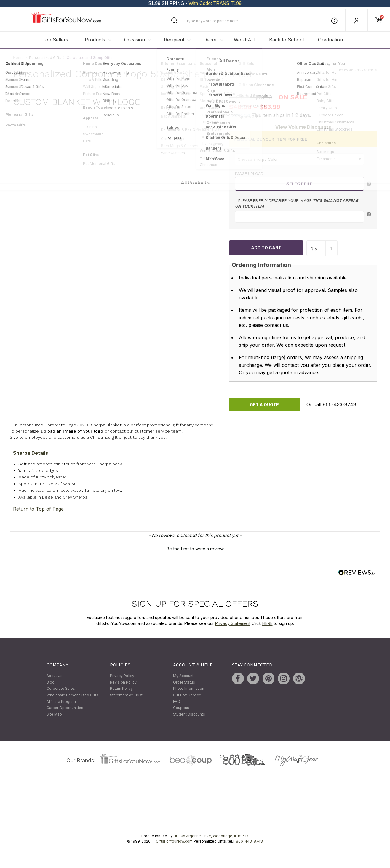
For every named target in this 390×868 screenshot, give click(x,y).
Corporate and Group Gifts (90, 58)
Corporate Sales (61, 689)
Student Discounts (189, 714)
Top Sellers (55, 40)
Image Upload (249, 174)
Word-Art (244, 40)
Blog (51, 682)
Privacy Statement (233, 623)
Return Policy (121, 689)
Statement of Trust (126, 695)
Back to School (286, 40)
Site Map (54, 714)
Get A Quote (264, 405)
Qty (314, 249)
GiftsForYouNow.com (174, 842)
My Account (183, 676)
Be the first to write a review (195, 549)
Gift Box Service (187, 695)
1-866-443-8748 (248, 842)
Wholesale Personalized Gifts (72, 695)
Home (18, 58)
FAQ (177, 701)
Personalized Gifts (45, 58)
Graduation (330, 40)
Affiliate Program (61, 701)
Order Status (184, 682)
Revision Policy (123, 682)
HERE (267, 623)
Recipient (174, 40)
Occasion (135, 40)
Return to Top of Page (38, 509)
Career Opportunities (65, 708)
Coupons (181, 708)
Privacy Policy (122, 676)
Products (95, 40)
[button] (195, 548)
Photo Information (189, 689)
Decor (210, 40)
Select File (299, 184)
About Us (55, 676)
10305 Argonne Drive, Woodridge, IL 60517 (212, 836)
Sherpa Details (31, 453)
